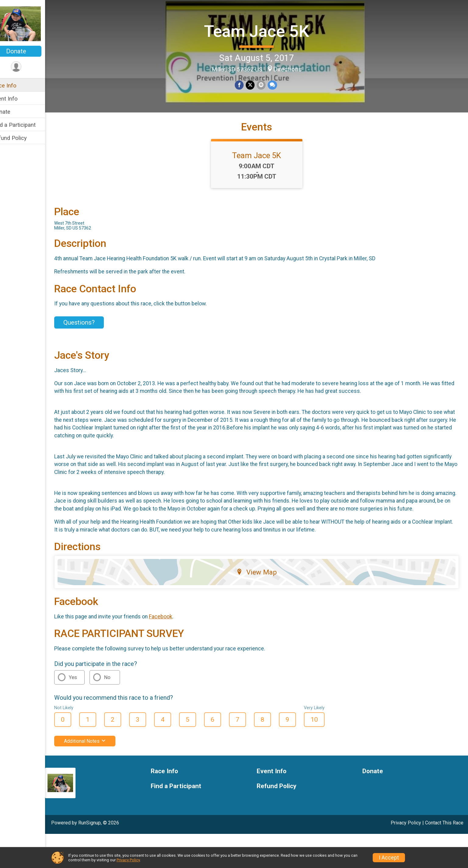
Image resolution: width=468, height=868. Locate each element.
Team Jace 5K (263, 31)
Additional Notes (98, 775)
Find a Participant (27, 125)
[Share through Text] (278, 85)
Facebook (173, 651)
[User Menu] (29, 67)
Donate (29, 51)
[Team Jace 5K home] (29, 23)
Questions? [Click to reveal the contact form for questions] (92, 341)
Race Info (17, 85)
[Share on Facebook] (246, 85)
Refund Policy (22, 138)
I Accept (389, 858)
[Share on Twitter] (257, 85)
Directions (294, 68)
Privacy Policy (128, 860)
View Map (263, 606)
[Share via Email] (267, 85)
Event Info (18, 99)
